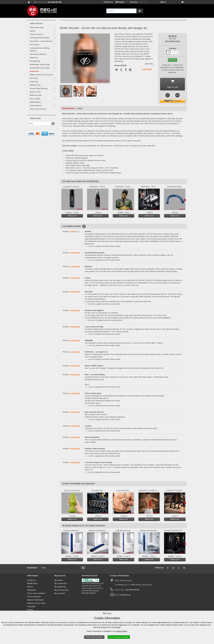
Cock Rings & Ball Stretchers (40, 38)
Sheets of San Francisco (38, 109)
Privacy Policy (122, 631)
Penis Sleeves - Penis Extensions (41, 41)
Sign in (163, 2)
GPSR (80, 109)
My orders (59, 581)
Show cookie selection (94, 637)
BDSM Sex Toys (35, 85)
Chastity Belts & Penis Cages (40, 68)
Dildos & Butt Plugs (37, 27)
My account (60, 576)
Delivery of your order (36, 604)
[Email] (39, 124)
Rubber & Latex (35, 92)
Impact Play (34, 81)
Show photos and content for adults (85, 59)
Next (185, 201)
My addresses (60, 588)
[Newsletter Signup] (53, 124)
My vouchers (60, 594)
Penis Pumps (34, 45)
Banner (30, 588)
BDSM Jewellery (35, 102)
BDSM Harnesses (36, 95)
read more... (149, 64)
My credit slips (61, 584)
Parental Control (89, 594)
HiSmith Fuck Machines (38, 54)
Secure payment (34, 597)
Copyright (31, 607)
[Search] (140, 11)
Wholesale (32, 591)
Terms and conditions (36, 594)
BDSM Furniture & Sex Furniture (41, 75)
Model (117, 66)
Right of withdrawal (35, 601)
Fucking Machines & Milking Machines (40, 49)
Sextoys (32, 31)
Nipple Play (34, 58)
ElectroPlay (34, 78)
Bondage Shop (35, 61)
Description (68, 109)
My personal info (61, 591)
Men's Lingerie (35, 99)
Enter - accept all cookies (119, 637)
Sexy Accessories (36, 105)
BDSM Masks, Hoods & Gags (40, 64)
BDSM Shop (32, 584)
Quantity (173, 48)
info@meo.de (126, 596)
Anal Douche (34, 71)
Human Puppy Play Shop (39, 88)
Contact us (108, 2)
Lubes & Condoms (36, 34)
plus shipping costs (173, 41)
